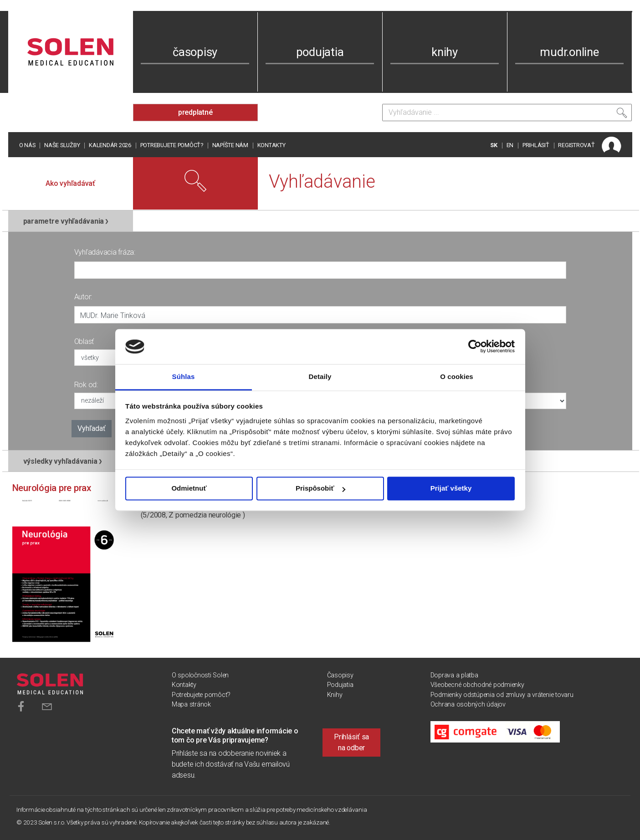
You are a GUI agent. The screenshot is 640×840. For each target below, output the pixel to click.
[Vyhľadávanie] (507, 113)
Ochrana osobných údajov (468, 704)
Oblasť (84, 341)
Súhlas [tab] (184, 376)
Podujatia (340, 685)
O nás (27, 145)
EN (510, 145)
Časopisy (340, 675)
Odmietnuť (189, 489)
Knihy (335, 695)
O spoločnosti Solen (200, 675)
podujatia (320, 52)
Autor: (83, 297)
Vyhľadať (92, 428)
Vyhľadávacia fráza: (105, 252)
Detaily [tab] (320, 376)
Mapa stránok (191, 704)
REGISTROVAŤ (576, 145)
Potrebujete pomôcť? (172, 145)
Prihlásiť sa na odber (351, 742)
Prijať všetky (451, 489)
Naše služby (62, 145)
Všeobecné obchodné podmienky (477, 685)
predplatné (195, 112)
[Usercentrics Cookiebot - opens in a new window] (475, 347)
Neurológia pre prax (52, 488)
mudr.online (569, 52)
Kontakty (271, 145)
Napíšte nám (230, 145)
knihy (445, 52)
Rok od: (86, 385)
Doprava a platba (454, 675)
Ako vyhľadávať (70, 183)
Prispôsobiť (320, 489)
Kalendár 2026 (110, 145)
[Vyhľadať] (622, 115)
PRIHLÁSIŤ (536, 145)
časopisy (195, 52)
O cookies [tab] (457, 376)
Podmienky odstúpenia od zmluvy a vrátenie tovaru (502, 695)
